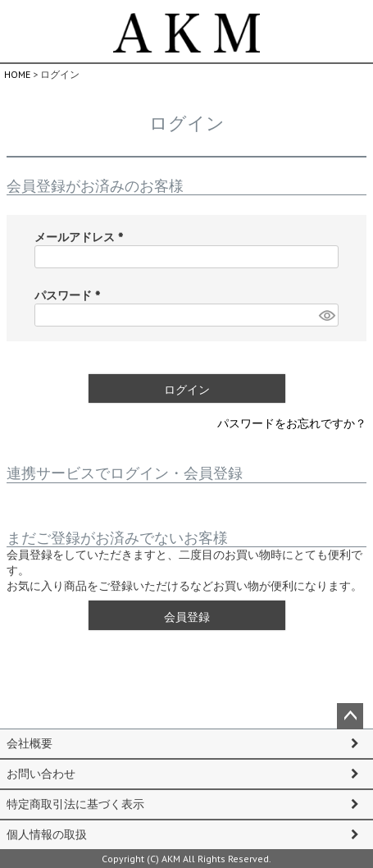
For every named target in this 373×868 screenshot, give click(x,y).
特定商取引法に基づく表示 (75, 804)
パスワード (71, 295)
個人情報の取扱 (47, 834)
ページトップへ (350, 716)
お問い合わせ (41, 774)
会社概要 (30, 743)
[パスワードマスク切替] (326, 315)
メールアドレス (82, 237)
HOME (17, 74)
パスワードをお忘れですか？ (292, 423)
